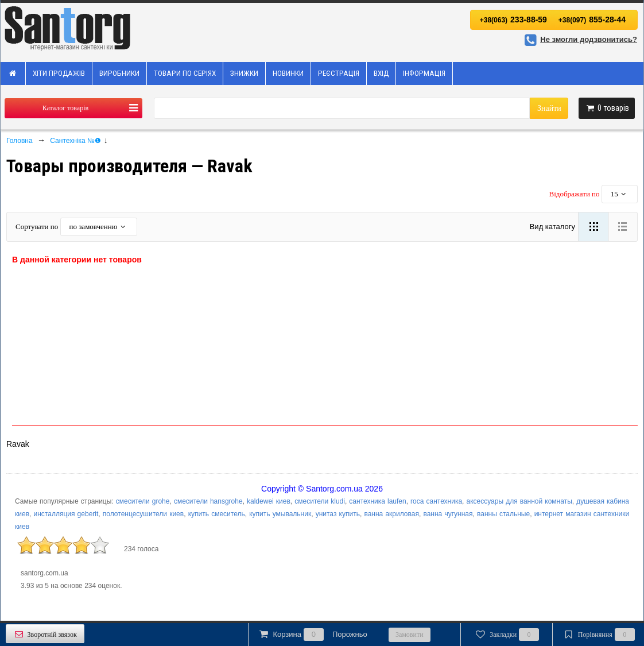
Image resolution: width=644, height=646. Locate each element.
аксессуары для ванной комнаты (519, 501)
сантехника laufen (377, 501)
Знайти (549, 108)
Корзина (312, 635)
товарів (607, 108)
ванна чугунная (448, 514)
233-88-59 (513, 20)
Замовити (410, 635)
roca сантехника (436, 501)
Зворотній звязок (45, 634)
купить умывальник (280, 514)
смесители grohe (143, 501)
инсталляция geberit (66, 514)
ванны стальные (503, 514)
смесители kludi (320, 501)
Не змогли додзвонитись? (579, 39)
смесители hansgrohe (208, 501)
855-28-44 (592, 20)
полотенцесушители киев (143, 514)
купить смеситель (217, 514)
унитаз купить (338, 514)
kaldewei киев (269, 501)
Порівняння (598, 635)
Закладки (507, 635)
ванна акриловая (391, 514)
